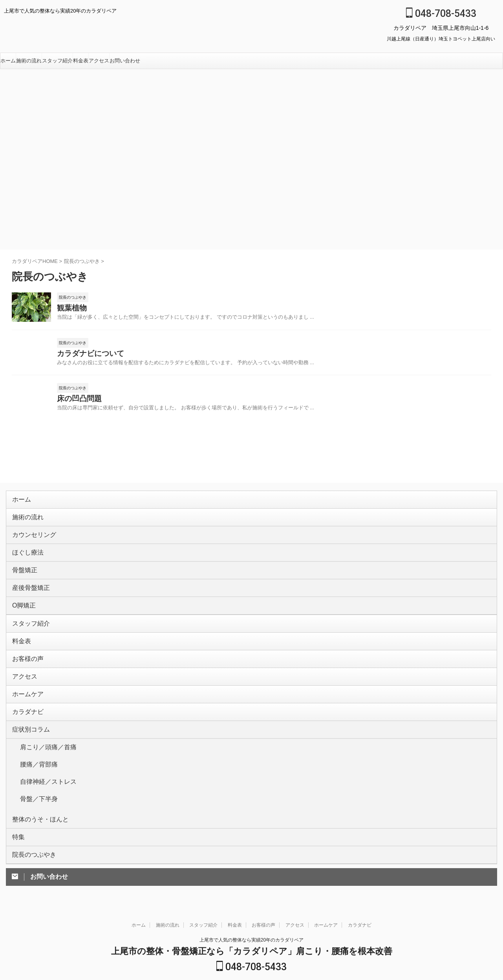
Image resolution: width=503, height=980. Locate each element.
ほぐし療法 (25, 551)
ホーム (8, 61)
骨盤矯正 (22, 567)
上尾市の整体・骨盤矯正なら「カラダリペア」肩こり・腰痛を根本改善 (252, 910)
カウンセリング (30, 535)
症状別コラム (27, 712)
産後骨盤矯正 (27, 583)
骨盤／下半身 (35, 766)
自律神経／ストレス (43, 753)
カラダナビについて (85, 357)
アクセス (99, 61)
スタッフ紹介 (57, 61)
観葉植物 (70, 309)
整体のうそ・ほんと (35, 782)
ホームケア (25, 680)
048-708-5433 (441, 14)
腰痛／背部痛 (35, 741)
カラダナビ (25, 696)
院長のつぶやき (30, 814)
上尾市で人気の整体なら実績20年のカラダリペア (251, 898)
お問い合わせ (125, 61)
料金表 (81, 61)
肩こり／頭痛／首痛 (43, 728)
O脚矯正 (22, 599)
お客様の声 (25, 648)
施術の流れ (29, 61)
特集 (17, 798)
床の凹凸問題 (76, 404)
